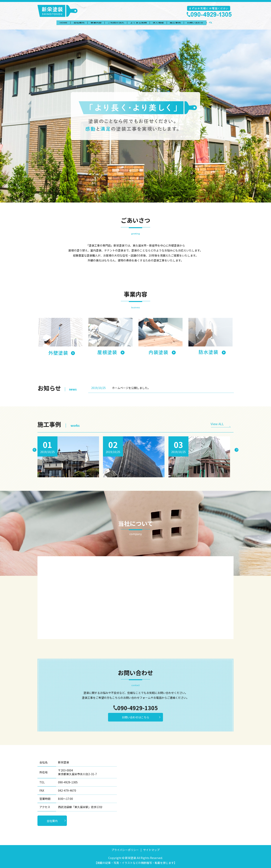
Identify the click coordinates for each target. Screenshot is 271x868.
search (221, 23)
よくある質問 (139, 23)
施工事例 (181, 23)
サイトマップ (151, 850)
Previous (35, 450)
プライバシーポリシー (125, 850)
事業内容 (93, 23)
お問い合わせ (203, 23)
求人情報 (161, 23)
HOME (56, 23)
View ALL (217, 424)
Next (236, 450)
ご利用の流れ (115, 23)
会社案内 (74, 23)
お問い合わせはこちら (135, 717)
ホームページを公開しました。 (131, 388)
